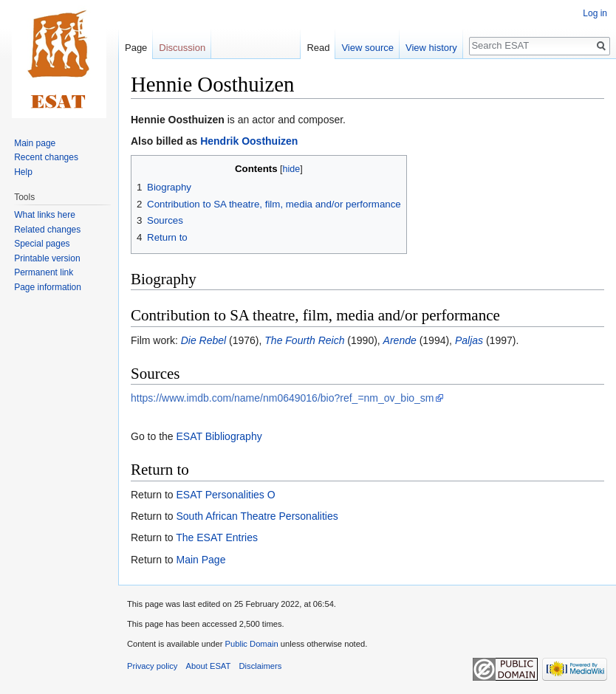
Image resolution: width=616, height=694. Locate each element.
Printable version (47, 258)
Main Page (201, 560)
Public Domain (251, 644)
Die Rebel (203, 340)
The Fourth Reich (304, 340)
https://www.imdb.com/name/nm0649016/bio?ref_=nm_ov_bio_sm (283, 398)
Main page (35, 143)
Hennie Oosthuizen (178, 120)
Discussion (182, 48)
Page (136, 48)
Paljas (469, 340)
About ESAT (209, 666)
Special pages (42, 244)
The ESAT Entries (217, 537)
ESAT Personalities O (225, 495)
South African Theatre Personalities (257, 516)
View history (431, 48)
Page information (48, 287)
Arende (400, 340)
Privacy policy (152, 666)
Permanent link (44, 272)
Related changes (47, 230)
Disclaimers (261, 666)
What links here (45, 215)
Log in (595, 13)
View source (367, 48)
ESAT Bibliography (219, 436)
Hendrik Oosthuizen (249, 141)
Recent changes (46, 157)
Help (23, 172)
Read (318, 48)
